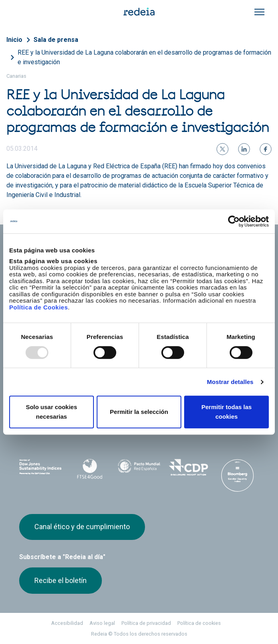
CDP (188, 467)
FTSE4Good (90, 469)
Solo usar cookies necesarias (52, 412)
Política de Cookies (39, 307)
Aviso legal (102, 623)
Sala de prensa (56, 40)
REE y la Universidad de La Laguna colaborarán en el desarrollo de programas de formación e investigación (144, 57)
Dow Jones (41, 468)
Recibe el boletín (61, 580)
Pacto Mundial (139, 468)
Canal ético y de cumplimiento (82, 527)
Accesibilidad (67, 623)
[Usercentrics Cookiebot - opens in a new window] (234, 221)
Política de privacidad (146, 623)
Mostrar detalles (230, 382)
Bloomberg (237, 475)
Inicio (14, 40)
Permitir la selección (139, 412)
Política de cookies (199, 623)
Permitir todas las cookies (226, 412)
